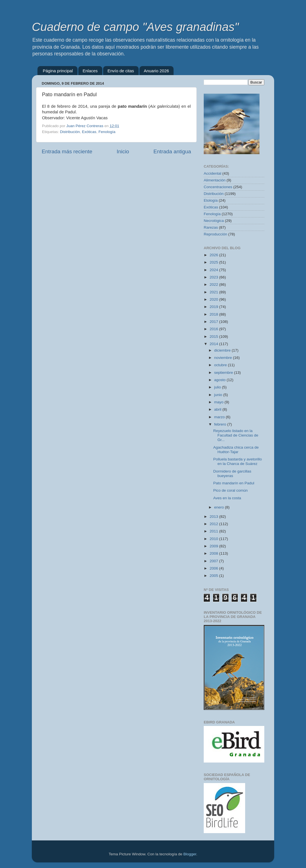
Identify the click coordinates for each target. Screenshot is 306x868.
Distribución (70, 132)
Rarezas (211, 227)
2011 (214, 531)
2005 (214, 576)
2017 (214, 322)
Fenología (107, 132)
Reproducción (215, 234)
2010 (214, 539)
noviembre (224, 358)
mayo (219, 402)
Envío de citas (121, 71)
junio (219, 395)
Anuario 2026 (156, 71)
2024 (214, 270)
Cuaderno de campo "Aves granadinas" (135, 27)
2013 (214, 517)
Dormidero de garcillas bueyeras (232, 474)
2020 (214, 299)
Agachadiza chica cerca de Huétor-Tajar (236, 450)
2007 (214, 561)
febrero (221, 424)
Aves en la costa (227, 498)
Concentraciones (218, 187)
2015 (214, 337)
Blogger (190, 854)
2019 (214, 307)
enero (219, 507)
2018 (214, 314)
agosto (220, 380)
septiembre (224, 373)
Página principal (58, 71)
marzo (220, 417)
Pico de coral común (230, 490)
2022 (214, 285)
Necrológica (214, 221)
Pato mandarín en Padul (234, 483)
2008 (214, 553)
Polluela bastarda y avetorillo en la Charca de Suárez (238, 461)
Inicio (123, 151)
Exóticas (89, 132)
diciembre (223, 350)
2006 (214, 568)
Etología (211, 200)
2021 (214, 292)
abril (218, 409)
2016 (214, 329)
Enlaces (90, 71)
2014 (214, 344)
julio (218, 387)
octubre (221, 365)
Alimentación (215, 180)
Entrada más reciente (67, 151)
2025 (214, 262)
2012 (214, 524)
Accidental (212, 173)
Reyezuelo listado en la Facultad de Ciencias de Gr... (236, 435)
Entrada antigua (172, 151)
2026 (214, 255)
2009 (214, 546)
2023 (214, 277)
